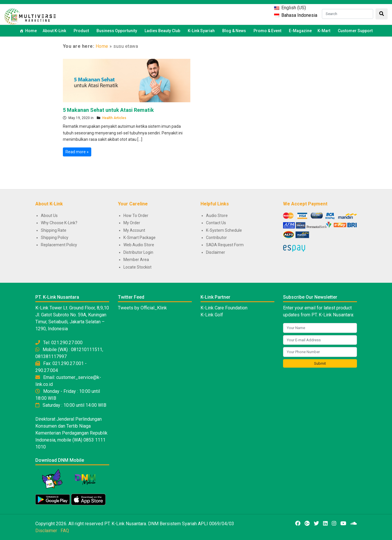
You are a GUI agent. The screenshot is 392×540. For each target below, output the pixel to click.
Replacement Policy (59, 245)
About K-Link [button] (55, 31)
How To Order (136, 216)
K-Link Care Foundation (224, 308)
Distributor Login (138, 252)
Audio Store (217, 216)
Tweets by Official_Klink (142, 308)
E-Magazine (300, 31)
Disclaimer (216, 252)
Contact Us (216, 223)
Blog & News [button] (235, 31)
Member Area (136, 260)
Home (31, 31)
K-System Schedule (224, 230)
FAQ (65, 531)
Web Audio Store (139, 245)
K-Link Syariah (202, 31)
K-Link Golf (212, 315)
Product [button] (82, 31)
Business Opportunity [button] (118, 31)
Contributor (216, 238)
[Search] (348, 14)
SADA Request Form (225, 245)
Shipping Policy (55, 238)
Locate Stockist (137, 267)
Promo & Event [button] (268, 31)
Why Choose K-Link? (59, 223)
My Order (132, 223)
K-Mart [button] (325, 31)
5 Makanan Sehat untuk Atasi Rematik (108, 110)
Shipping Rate (54, 230)
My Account (134, 230)
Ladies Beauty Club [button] (163, 31)
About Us (49, 216)
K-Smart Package (140, 238)
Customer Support (355, 31)
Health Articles (114, 118)
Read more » (77, 152)
